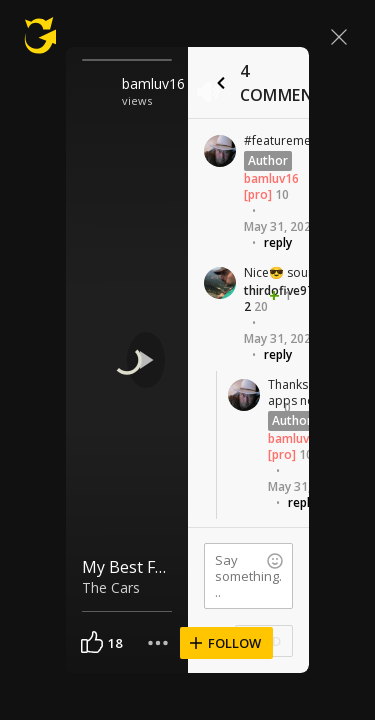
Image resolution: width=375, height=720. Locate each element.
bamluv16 (153, 83)
